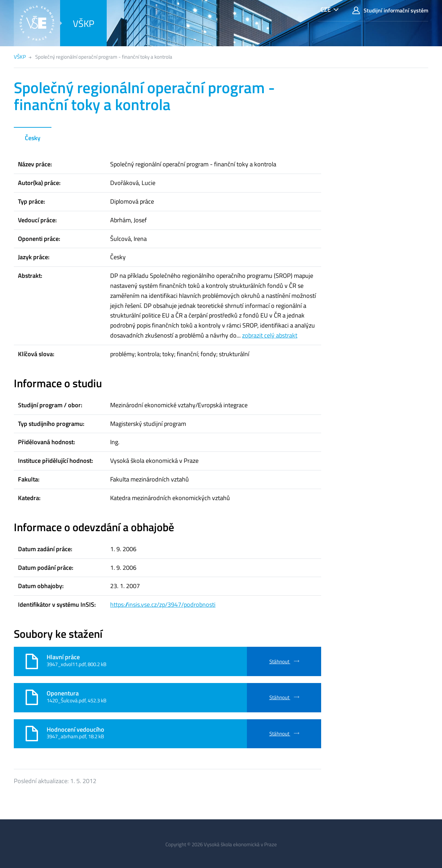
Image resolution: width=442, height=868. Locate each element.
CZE (326, 9)
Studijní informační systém (390, 11)
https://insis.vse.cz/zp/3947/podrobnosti (163, 604)
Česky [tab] (33, 138)
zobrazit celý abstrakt (270, 335)
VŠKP (84, 23)
